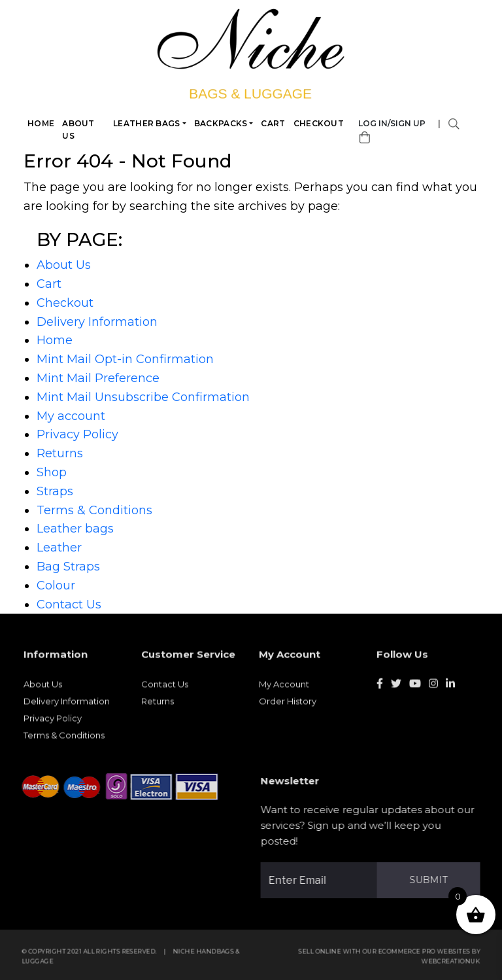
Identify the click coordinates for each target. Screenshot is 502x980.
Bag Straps (68, 567)
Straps (55, 491)
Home (42, 123)
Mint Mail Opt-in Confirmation (125, 359)
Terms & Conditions (94, 510)
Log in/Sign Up (393, 123)
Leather (59, 548)
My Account (284, 688)
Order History (288, 705)
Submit (433, 880)
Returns (60, 453)
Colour (56, 586)
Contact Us (69, 604)
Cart (274, 123)
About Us (79, 130)
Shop (52, 472)
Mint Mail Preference (98, 378)
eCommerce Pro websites (428, 955)
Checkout (319, 123)
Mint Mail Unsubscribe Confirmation (143, 397)
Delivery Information (97, 322)
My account (71, 416)
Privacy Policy (77, 434)
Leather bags (147, 123)
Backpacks (221, 123)
